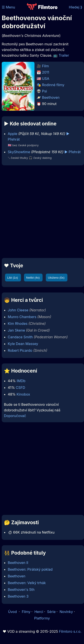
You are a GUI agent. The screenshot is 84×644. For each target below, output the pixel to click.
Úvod (13, 612)
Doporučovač (15, 416)
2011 (46, 72)
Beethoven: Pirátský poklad (30, 569)
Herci (39, 612)
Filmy (26, 612)
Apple (13, 134)
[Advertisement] (41, 212)
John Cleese (18, 310)
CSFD (20, 388)
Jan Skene (16, 330)
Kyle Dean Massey (23, 344)
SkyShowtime (19, 152)
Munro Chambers (22, 317)
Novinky (66, 612)
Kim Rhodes (18, 324)
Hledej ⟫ (75, 7)
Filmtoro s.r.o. (70, 631)
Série (51, 612)
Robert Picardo (20, 350)
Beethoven (51, 97)
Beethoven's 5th (21, 590)
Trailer (64, 55)
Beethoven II (18, 563)
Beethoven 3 (18, 596)
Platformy (42, 618)
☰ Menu (8, 7)
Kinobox (23, 394)
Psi (45, 91)
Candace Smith (20, 337)
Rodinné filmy (53, 85)
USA (46, 79)
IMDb (21, 381)
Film (45, 66)
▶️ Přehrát (72, 152)
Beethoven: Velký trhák (27, 583)
